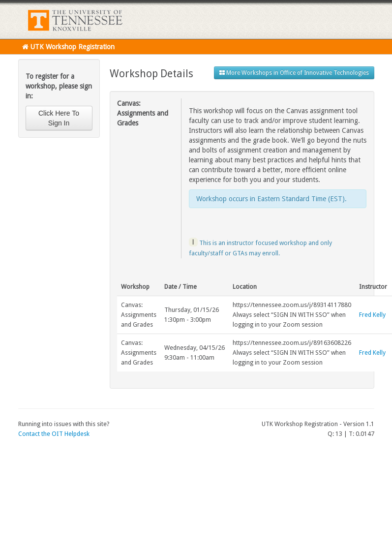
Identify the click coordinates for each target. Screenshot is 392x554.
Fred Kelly (372, 315)
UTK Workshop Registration (68, 47)
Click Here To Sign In (59, 118)
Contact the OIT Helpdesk (54, 434)
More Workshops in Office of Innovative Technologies (294, 73)
